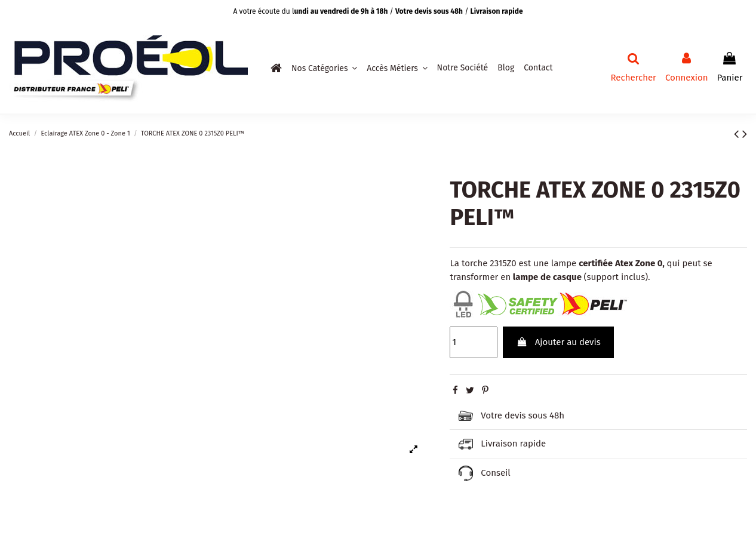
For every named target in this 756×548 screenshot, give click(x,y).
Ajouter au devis (559, 342)
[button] (324, 68)
